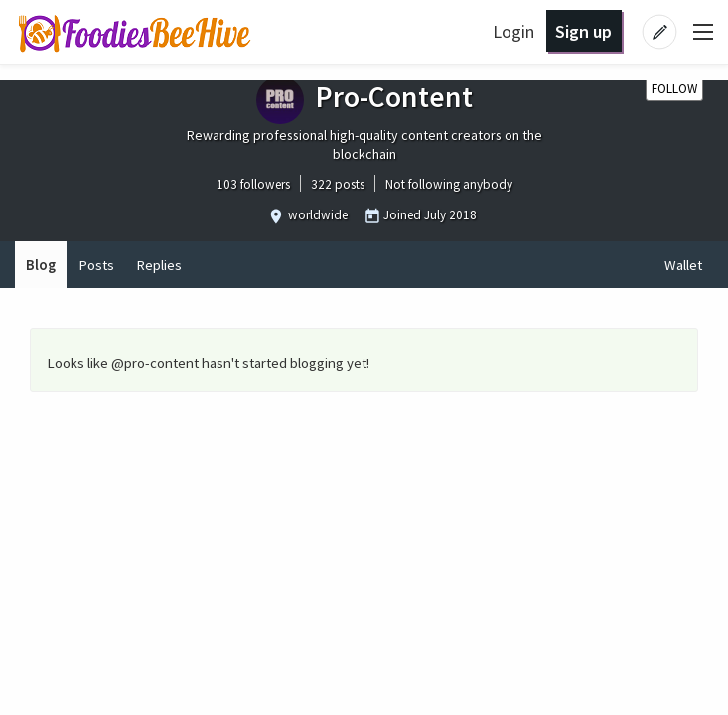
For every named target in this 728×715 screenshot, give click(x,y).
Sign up (583, 31)
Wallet (683, 265)
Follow (674, 89)
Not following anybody (449, 184)
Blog (41, 265)
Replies (159, 265)
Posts (96, 265)
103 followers (253, 184)
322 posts (338, 184)
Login (513, 31)
